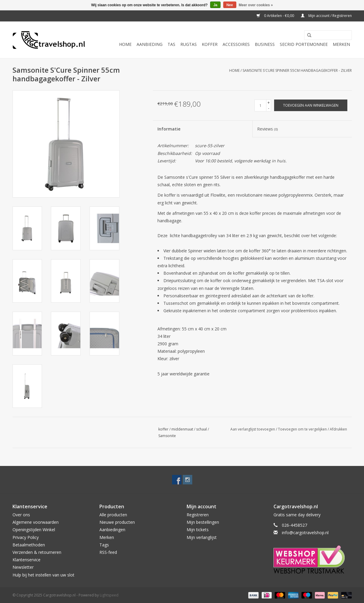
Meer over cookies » (256, 5)
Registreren (198, 515)
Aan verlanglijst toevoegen (253, 429)
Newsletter (23, 567)
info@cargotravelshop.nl (305, 533)
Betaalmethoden (29, 545)
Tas (171, 44)
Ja (215, 5)
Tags (104, 545)
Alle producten (113, 515)
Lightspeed (109, 595)
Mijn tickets (198, 530)
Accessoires (236, 44)
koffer (163, 429)
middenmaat (182, 429)
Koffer (210, 44)
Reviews (267, 129)
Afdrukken (338, 429)
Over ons (21, 515)
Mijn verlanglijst (202, 537)
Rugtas (189, 44)
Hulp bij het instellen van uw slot (43, 575)
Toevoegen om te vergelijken (303, 429)
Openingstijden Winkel (34, 530)
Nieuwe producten (117, 522)
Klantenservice (26, 560)
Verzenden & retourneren (37, 552)
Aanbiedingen (112, 530)
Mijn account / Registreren (326, 16)
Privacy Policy (26, 537)
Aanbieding (150, 44)
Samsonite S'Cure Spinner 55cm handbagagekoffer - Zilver (297, 70)
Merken (341, 44)
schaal (201, 429)
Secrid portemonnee (304, 44)
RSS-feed (108, 552)
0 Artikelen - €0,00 (276, 16)
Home (125, 44)
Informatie (169, 129)
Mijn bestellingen (203, 522)
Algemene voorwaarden (36, 522)
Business (265, 44)
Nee (230, 5)
